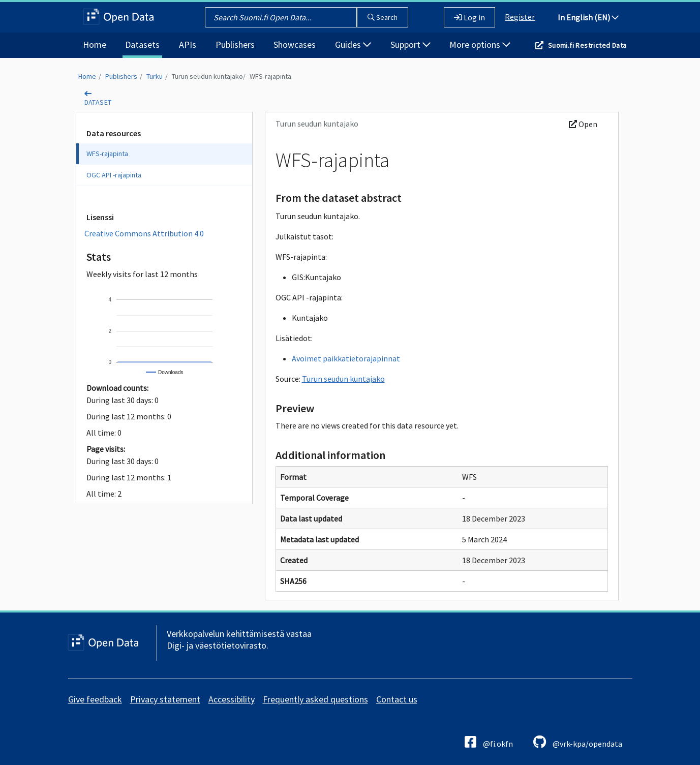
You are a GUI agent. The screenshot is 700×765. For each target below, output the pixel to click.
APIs (188, 44)
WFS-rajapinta (270, 76)
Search (383, 17)
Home (95, 44)
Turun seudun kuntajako (207, 76)
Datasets (142, 44)
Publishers (235, 44)
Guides (353, 44)
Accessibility (232, 699)
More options (480, 44)
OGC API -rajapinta (114, 175)
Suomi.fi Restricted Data (587, 45)
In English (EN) (588, 17)
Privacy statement (165, 699)
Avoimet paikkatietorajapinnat (346, 358)
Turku (155, 76)
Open (583, 124)
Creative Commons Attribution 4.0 (144, 233)
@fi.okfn (489, 742)
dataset (98, 102)
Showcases (295, 44)
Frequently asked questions (315, 699)
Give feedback (95, 699)
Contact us (397, 699)
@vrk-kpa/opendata (578, 742)
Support (410, 44)
